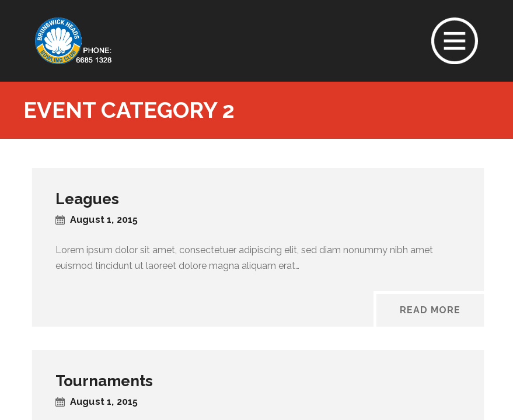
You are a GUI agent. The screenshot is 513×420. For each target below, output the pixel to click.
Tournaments (104, 381)
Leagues (87, 199)
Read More (430, 310)
